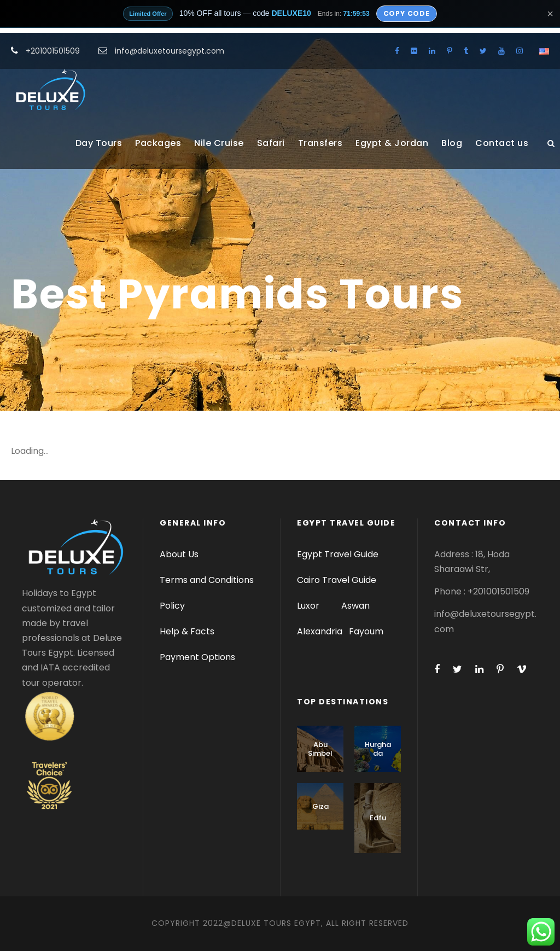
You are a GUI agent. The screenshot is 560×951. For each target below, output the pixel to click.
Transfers (320, 143)
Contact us (502, 143)
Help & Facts (187, 631)
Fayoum (366, 631)
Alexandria (320, 631)
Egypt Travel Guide (338, 554)
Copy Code (407, 13)
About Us (179, 554)
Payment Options (197, 657)
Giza (320, 806)
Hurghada (378, 749)
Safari (271, 143)
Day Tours (99, 143)
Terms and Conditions (207, 580)
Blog (452, 143)
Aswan (355, 606)
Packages (158, 143)
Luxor (309, 606)
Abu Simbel (320, 749)
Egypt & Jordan (392, 143)
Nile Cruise (219, 143)
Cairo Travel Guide (337, 580)
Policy (172, 606)
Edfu (378, 818)
